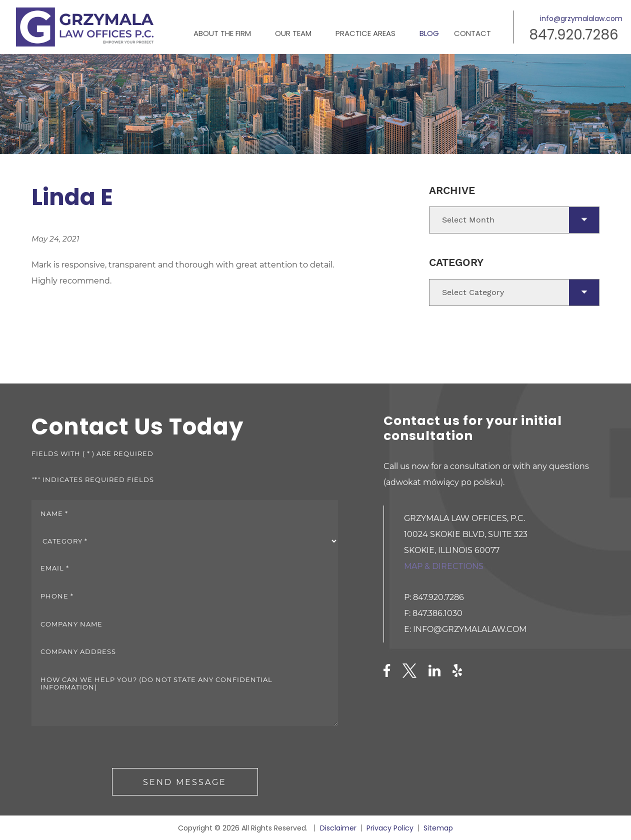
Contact (472, 33)
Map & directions (444, 566)
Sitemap (438, 828)
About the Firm (222, 33)
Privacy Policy (390, 828)
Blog (429, 33)
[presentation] (107, 748)
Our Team (293, 33)
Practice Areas (365, 33)
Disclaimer (338, 828)
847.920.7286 (574, 35)
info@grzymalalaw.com (581, 18)
